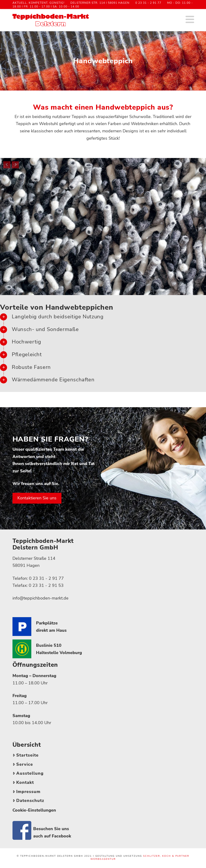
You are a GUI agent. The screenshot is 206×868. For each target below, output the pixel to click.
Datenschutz (28, 801)
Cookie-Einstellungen (34, 810)
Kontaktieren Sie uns (37, 498)
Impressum (27, 792)
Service (23, 764)
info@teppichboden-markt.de (40, 598)
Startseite (26, 755)
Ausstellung (28, 773)
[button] (190, 20)
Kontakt (23, 782)
